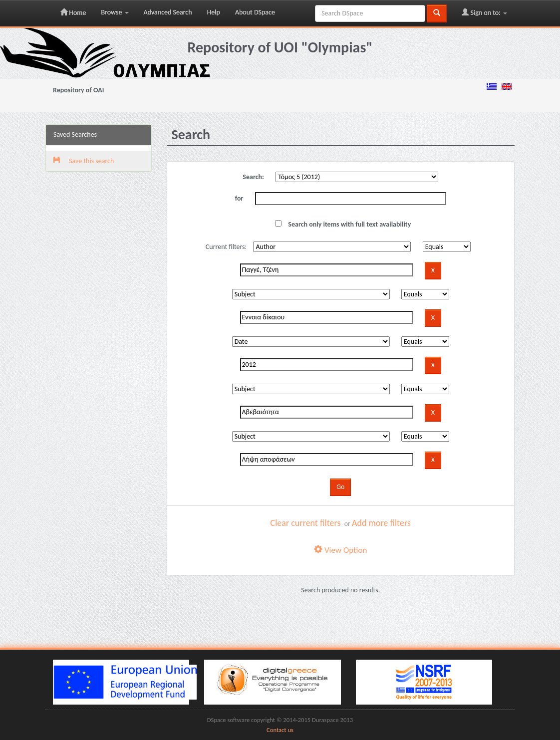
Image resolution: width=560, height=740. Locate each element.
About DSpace (255, 12)
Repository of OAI (78, 90)
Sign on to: (484, 12)
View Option (340, 550)
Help (214, 12)
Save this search (84, 161)
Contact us (280, 730)
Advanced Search (168, 12)
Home (73, 12)
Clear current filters (306, 523)
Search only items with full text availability (343, 224)
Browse (115, 12)
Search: (253, 177)
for (239, 198)
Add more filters (381, 523)
